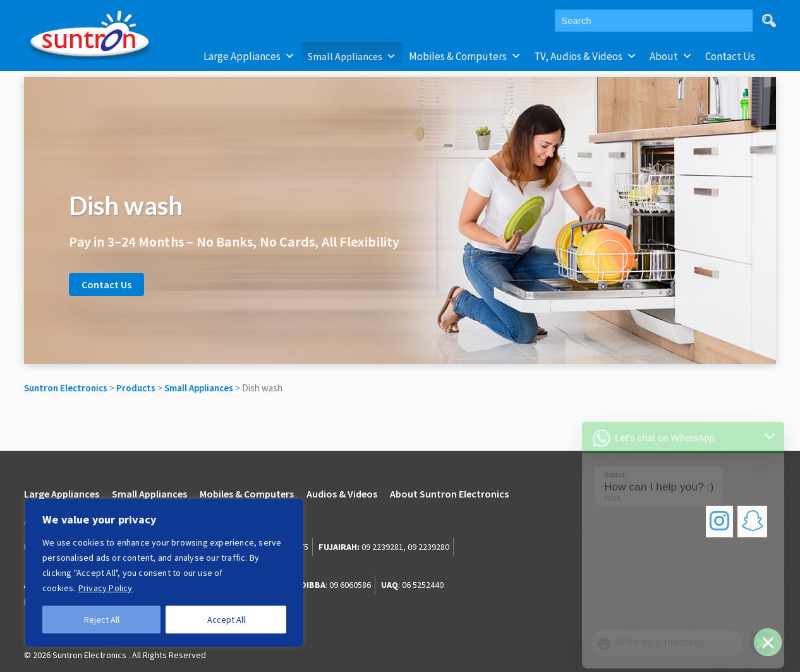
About (671, 56)
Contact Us (730, 56)
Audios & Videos (342, 494)
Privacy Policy (106, 588)
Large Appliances (249, 56)
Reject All (102, 620)
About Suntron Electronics (449, 494)
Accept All (226, 620)
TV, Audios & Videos (585, 56)
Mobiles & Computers (465, 56)
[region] (164, 573)
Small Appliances (352, 56)
